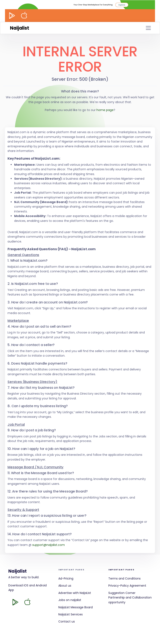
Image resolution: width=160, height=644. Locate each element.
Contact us (67, 621)
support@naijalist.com (49, 545)
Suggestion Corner (122, 593)
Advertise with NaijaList (75, 593)
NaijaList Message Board (76, 607)
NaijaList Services (71, 614)
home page (105, 110)
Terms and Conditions (124, 578)
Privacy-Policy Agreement (127, 586)
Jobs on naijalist (70, 600)
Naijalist (20, 28)
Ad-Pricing (66, 578)
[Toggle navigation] (148, 28)
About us (65, 586)
